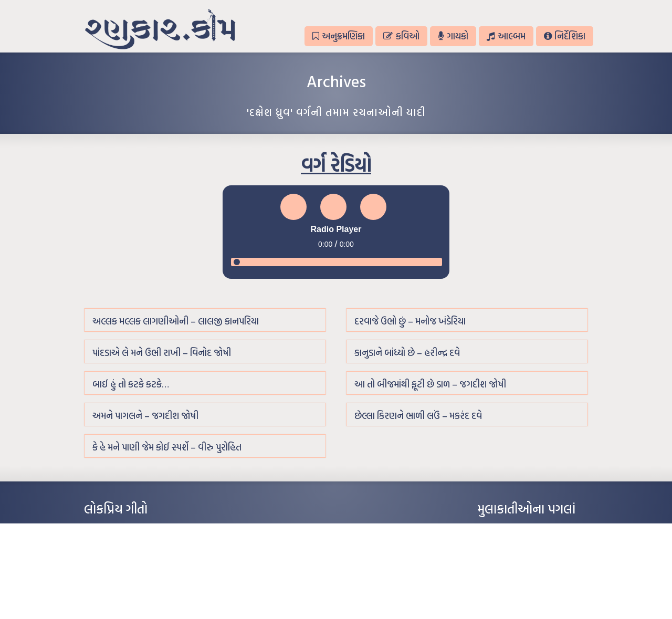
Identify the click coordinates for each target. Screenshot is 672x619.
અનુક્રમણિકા (339, 36)
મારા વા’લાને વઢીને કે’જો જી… (120, 545)
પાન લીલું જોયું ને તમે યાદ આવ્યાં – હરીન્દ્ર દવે (139, 561)
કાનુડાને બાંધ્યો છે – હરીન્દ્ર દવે (407, 353)
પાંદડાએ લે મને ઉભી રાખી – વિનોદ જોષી (162, 353)
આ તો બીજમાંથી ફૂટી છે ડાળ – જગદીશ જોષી (430, 384)
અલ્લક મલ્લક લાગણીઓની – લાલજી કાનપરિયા (176, 321)
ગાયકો (453, 36)
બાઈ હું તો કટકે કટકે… (131, 384)
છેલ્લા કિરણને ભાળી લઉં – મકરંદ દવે (418, 416)
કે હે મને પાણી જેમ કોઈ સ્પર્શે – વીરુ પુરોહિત (167, 447)
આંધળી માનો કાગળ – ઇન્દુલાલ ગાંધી (128, 529)
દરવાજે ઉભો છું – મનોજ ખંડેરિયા (410, 321)
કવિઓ (401, 36)
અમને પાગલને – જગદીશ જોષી (145, 416)
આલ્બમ (506, 36)
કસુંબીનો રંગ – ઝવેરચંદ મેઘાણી (122, 592)
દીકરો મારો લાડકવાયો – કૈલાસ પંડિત (129, 576)
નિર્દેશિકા (565, 36)
